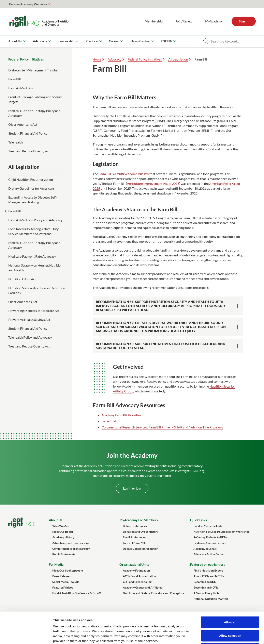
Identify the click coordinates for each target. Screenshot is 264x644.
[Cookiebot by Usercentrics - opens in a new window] (26, 636)
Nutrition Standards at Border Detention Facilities (37, 290)
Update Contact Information (141, 549)
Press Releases (61, 576)
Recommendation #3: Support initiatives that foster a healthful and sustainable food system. (161, 346)
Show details (213, 636)
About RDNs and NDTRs (209, 576)
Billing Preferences (135, 526)
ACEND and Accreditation (139, 576)
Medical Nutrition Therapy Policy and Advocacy (34, 113)
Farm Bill (14, 79)
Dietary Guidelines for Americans (31, 188)
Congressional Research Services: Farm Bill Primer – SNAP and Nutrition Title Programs (162, 427)
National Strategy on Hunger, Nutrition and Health (35, 268)
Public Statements (64, 554)
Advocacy (114, 59)
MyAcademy (214, 21)
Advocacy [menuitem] (40, 41)
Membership (154, 21)
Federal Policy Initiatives (26, 59)
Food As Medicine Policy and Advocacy (35, 220)
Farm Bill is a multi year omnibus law (124, 174)
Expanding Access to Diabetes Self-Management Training (33, 200)
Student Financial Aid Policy (28, 133)
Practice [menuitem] (92, 41)
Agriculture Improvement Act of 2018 (153, 183)
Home (97, 59)
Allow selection (230, 604)
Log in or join (132, 488)
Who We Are (61, 526)
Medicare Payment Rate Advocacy (32, 256)
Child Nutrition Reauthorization (31, 179)
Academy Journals (205, 549)
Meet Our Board (63, 532)
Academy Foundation (136, 570)
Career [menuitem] (114, 41)
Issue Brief (109, 421)
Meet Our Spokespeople (68, 570)
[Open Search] (206, 41)
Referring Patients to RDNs (210, 537)
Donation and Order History (141, 532)
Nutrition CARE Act (22, 279)
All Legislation (178, 59)
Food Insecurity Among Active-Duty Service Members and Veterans (33, 231)
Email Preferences (134, 537)
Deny (230, 617)
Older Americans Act (23, 124)
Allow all (230, 591)
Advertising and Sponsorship (70, 543)
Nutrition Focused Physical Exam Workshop (222, 532)
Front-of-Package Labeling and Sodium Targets (35, 99)
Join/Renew (184, 21)
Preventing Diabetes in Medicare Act (34, 311)
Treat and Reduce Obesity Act (29, 151)
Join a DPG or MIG (135, 543)
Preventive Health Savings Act (29, 319)
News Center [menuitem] (140, 41)
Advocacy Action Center (209, 554)
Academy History (63, 537)
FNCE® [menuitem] (166, 41)
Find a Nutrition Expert (208, 570)
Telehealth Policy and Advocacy (30, 337)
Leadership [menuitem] (66, 41)
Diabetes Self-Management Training (33, 70)
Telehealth (16, 142)
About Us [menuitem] (15, 41)
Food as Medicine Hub (208, 526)
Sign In (244, 21)
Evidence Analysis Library (210, 543)
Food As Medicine (21, 88)
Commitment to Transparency (71, 549)
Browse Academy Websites (28, 4)
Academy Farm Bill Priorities (121, 415)
